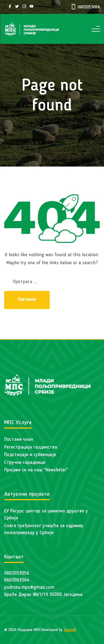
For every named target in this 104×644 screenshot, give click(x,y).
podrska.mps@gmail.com (29, 588)
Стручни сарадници (25, 463)
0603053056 (17, 573)
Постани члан (19, 440)
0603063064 (17, 580)
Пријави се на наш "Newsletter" (36, 470)
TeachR (70, 630)
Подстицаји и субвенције (30, 455)
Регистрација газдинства (31, 447)
